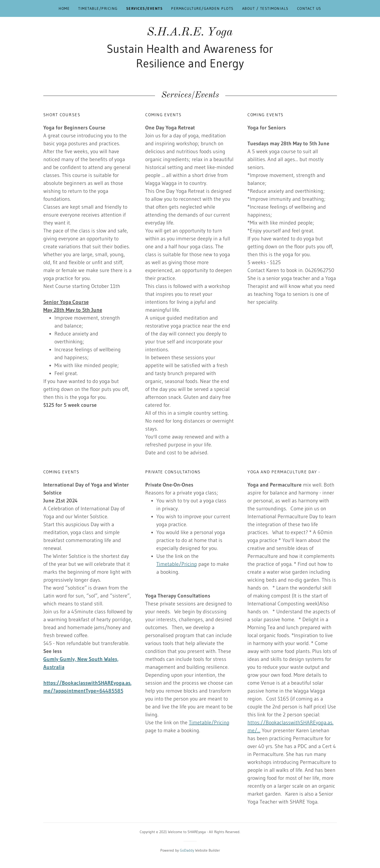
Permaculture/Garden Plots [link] (202, 8)
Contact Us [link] (309, 8)
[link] (190, 34)
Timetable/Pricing (177, 564)
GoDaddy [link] (187, 850)
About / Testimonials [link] (265, 8)
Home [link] (64, 8)
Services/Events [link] (144, 8)
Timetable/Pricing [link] (98, 8)
